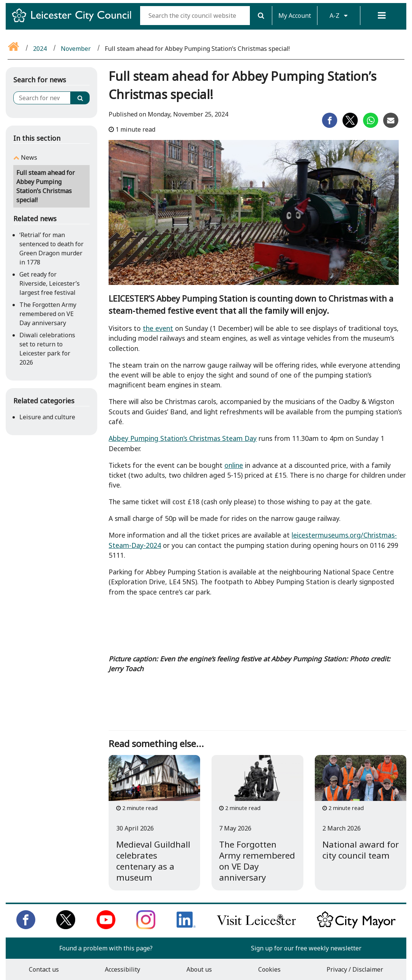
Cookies (269, 969)
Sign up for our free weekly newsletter (306, 948)
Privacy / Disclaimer (355, 969)
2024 (40, 49)
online (234, 465)
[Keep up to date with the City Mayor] (356, 927)
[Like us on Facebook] (26, 927)
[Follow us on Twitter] (66, 927)
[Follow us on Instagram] (146, 927)
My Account (295, 16)
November (76, 49)
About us (199, 969)
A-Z (339, 16)
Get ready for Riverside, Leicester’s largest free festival (50, 283)
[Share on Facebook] (330, 126)
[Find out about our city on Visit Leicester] (256, 927)
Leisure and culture (47, 417)
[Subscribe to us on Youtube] (106, 927)
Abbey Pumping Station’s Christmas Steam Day (183, 438)
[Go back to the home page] (14, 49)
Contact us (44, 969)
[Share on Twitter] (350, 126)
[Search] (261, 16)
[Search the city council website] (195, 16)
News (29, 157)
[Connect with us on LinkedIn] (186, 927)
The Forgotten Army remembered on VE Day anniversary (48, 314)
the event (158, 328)
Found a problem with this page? (106, 948)
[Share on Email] (391, 126)
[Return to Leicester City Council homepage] (74, 22)
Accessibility (122, 969)
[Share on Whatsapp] (371, 126)
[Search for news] (42, 98)
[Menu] (382, 16)
